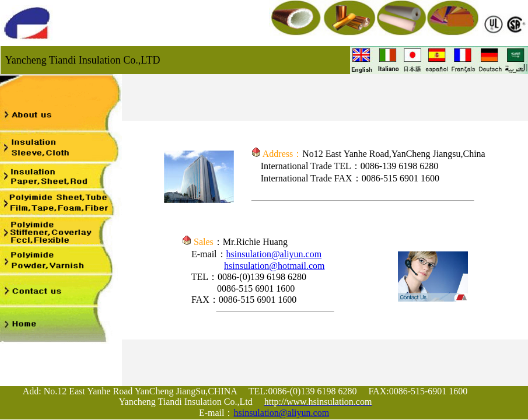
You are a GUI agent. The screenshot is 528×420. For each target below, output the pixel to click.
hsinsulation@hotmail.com (275, 266)
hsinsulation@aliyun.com (274, 254)
